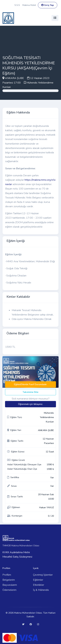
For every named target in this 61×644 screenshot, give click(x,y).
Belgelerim (9, 580)
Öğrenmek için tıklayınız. (30, 404)
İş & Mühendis (41, 590)
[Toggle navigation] (55, 18)
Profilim (7, 575)
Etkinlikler (39, 585)
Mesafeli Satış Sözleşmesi (17, 557)
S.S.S (17, 5)
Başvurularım (10, 585)
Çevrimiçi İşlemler (43, 575)
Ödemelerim (9, 590)
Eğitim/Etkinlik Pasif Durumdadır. (31, 384)
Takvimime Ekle (30, 392)
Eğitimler (38, 580)
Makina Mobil (29, 5)
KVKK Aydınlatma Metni (16, 552)
